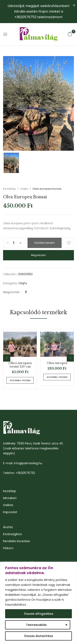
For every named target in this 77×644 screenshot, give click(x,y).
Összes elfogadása (38, 614)
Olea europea (57, 363)
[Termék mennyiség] (14, 243)
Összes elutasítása (38, 636)
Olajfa (24, 189)
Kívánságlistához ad (69, 243)
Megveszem (38, 255)
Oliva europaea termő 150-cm (20, 365)
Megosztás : (12, 292)
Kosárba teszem (45, 243)
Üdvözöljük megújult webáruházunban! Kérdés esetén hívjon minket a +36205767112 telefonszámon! (39, 11)
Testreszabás (36, 625)
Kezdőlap (9, 189)
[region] (38, 603)
